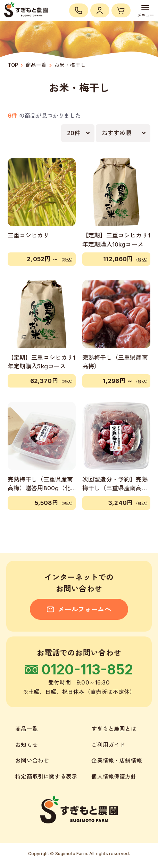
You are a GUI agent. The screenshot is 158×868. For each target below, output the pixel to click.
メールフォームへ (79, 609)
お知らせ (27, 745)
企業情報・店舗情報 (117, 761)
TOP (13, 65)
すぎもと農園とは (114, 729)
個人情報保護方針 (114, 777)
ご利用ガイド (108, 745)
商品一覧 (36, 65)
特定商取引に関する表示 (46, 777)
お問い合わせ (32, 761)
